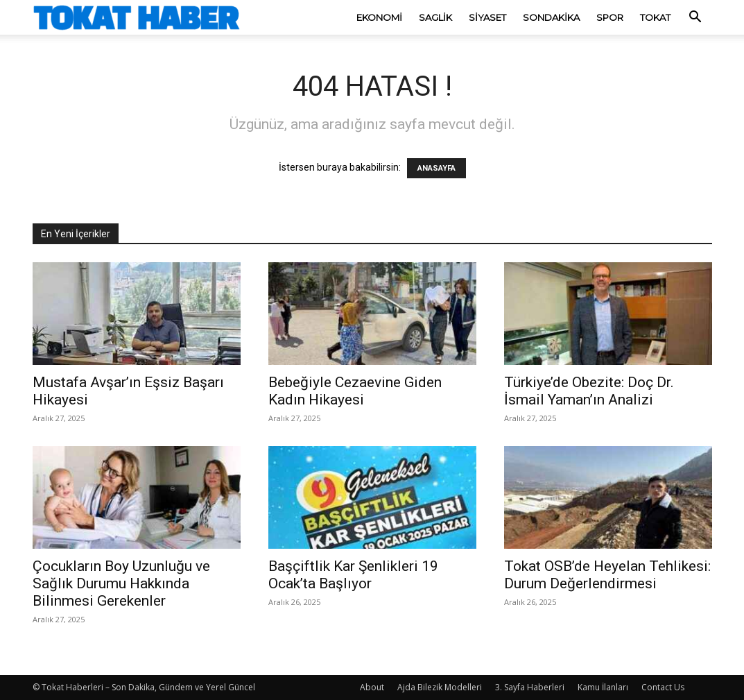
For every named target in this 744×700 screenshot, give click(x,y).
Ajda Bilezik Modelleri (440, 687)
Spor (610, 17)
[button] (695, 18)
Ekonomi (379, 17)
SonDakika (551, 17)
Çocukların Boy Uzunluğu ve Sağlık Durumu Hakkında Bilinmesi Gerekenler (121, 583)
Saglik (435, 17)
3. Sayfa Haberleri (530, 687)
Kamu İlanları (603, 687)
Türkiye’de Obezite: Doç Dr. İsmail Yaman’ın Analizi (589, 391)
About (372, 687)
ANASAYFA (436, 168)
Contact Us (663, 687)
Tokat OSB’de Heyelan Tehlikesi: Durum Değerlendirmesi (607, 575)
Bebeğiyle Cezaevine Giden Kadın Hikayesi (355, 391)
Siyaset (487, 17)
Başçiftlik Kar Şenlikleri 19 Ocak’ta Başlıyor (353, 575)
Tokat (655, 17)
